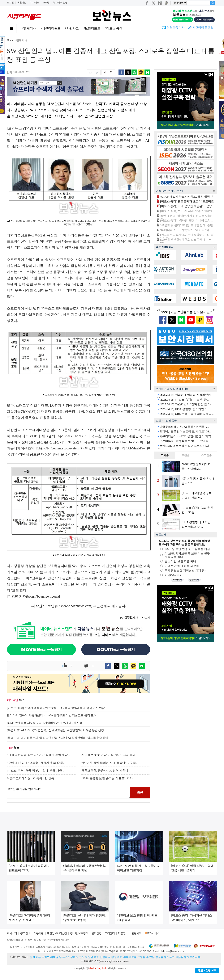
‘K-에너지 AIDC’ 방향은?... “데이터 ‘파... (186, 230)
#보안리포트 (92, 28)
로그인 (10, 2)
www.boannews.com (77, 606)
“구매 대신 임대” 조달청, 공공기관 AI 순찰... (36, 763)
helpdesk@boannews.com (173, 951)
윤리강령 (97, 933)
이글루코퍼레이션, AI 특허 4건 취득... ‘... (34, 778)
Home (10, 40)
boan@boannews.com (43, 596)
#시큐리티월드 (50, 28)
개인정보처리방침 (57, 933)
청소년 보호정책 (79, 933)
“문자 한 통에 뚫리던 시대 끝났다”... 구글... (110, 763)
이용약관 (39, 933)
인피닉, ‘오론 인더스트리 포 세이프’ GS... (185, 431)
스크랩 (46, 2)
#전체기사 (29, 28)
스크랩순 (206, 455)
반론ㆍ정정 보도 (207, 971)
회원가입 (22, 2)
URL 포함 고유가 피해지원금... (186, 414)
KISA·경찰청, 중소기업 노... (185, 409)
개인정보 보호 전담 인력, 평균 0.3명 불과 (108, 755)
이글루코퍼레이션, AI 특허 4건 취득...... (184, 427)
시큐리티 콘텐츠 (203, 27)
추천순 (186, 455)
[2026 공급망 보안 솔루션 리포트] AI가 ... (109, 778)
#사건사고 (72, 28)
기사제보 (35, 2)
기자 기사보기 (135, 618)
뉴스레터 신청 (60, 2)
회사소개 (12, 933)
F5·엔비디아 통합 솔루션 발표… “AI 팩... (185, 441)
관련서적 (136, 933)
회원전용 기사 (176, 27)
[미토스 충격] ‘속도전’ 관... (184, 400)
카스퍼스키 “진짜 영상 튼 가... (186, 404)
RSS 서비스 (153, 933)
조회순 (165, 455)
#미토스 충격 (114, 28)
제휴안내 (123, 933)
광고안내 (25, 933)
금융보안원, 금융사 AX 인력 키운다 (105, 771)
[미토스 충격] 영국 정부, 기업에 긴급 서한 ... (36, 771)
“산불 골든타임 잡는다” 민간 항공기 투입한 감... (39, 755)
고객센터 (110, 933)
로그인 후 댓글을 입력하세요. (68, 793)
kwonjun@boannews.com (114, 961)
